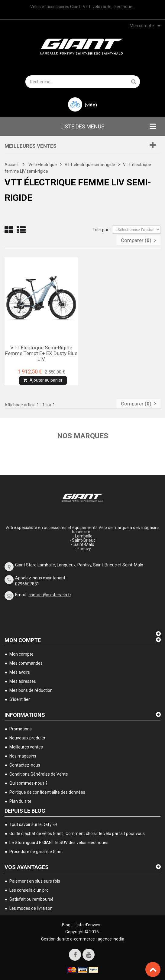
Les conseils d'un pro (29, 890)
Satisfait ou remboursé (31, 899)
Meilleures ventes (31, 146)
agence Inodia (111, 939)
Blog (66, 925)
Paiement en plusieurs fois (35, 881)
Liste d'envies (87, 925)
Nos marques (83, 436)
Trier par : (101, 230)
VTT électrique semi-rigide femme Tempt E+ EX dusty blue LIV (41, 353)
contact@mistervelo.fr (50, 595)
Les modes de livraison (31, 908)
